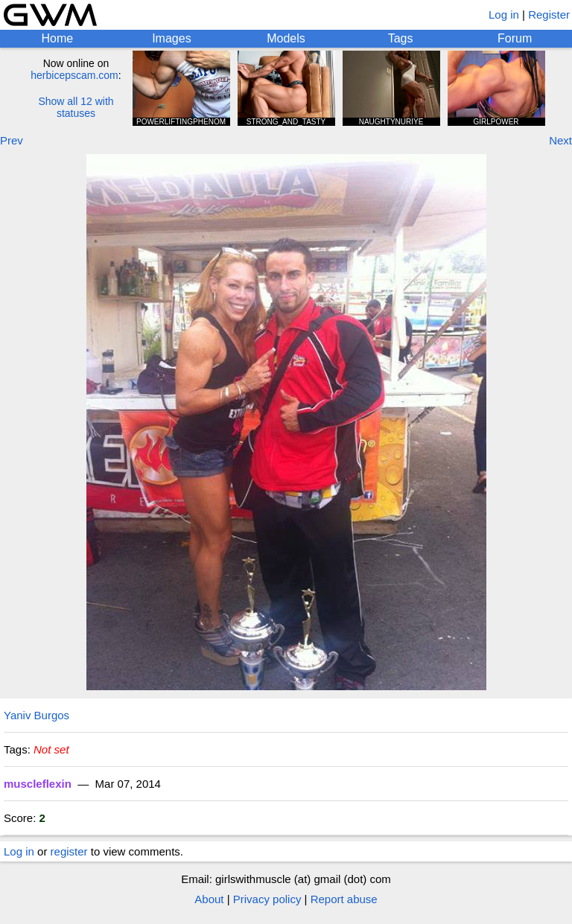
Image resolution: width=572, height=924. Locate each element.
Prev (12, 140)
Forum (515, 38)
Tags (401, 38)
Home (57, 38)
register (69, 851)
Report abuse (344, 899)
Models (286, 38)
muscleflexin (38, 784)
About (209, 899)
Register (549, 15)
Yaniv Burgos (36, 715)
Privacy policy (267, 899)
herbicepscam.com (74, 75)
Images (171, 38)
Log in (504, 15)
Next (560, 140)
